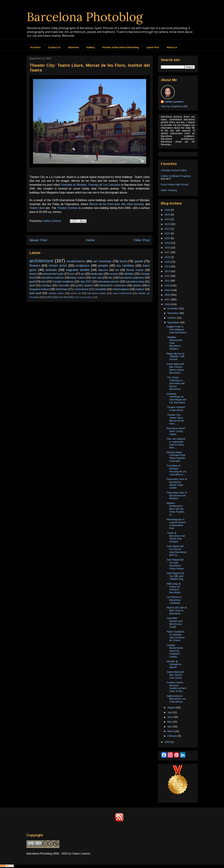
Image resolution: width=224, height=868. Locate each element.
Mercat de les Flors (101, 204)
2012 (168, 276)
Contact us (54, 47)
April (170, 727)
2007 (168, 299)
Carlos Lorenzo (174, 102)
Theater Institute (68, 208)
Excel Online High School (175, 184)
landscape (97, 274)
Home (90, 240)
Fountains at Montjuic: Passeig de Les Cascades (91, 185)
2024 (168, 219)
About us (172, 47)
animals (51, 270)
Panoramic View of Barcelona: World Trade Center (177, 483)
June (170, 717)
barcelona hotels (97, 293)
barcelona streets (109, 282)
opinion (137, 285)
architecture (41, 261)
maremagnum (121, 289)
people (103, 266)
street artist (58, 266)
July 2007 (86, 282)
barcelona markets (52, 278)
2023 (168, 224)
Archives (36, 47)
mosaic (114, 274)
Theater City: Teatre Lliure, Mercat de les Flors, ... (175, 419)
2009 (168, 290)
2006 (168, 304)
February (173, 736)
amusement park (53, 274)
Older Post (142, 240)
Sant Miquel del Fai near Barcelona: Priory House (175, 564)
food (123, 261)
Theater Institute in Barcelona (176, 409)
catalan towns (56, 293)
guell (32, 282)
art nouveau (102, 261)
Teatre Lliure (37, 208)
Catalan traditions (63, 282)
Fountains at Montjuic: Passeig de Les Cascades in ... (177, 470)
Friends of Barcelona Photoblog (120, 47)
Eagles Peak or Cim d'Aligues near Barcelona (176, 330)
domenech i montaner (113, 285)
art (83, 274)
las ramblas (125, 266)
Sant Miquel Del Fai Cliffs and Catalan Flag (175, 576)
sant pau (96, 278)
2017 (168, 252)
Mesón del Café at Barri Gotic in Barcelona (177, 611)
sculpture (83, 266)
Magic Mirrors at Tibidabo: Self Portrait (176, 357)
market (140, 289)
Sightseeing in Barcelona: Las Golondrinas (176, 699)
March (171, 731)
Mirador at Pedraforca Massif (174, 664)
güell (32, 285)
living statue (77, 278)
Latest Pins (153, 47)
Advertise (74, 47)
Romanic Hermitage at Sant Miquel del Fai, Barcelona (176, 398)
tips (110, 278)
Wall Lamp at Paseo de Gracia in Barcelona (174, 588)
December (173, 308)
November (173, 313)
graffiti (48, 297)
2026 (168, 210)
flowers (35, 266)
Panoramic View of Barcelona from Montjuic (177, 496)
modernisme (76, 261)
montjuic (47, 285)
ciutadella (100, 289)
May (170, 722)
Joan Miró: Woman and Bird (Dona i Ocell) (175, 622)
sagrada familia (77, 270)
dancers (103, 270)
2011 (168, 281)
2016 (168, 257)
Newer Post (38, 240)
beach (33, 274)
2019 (168, 243)
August (172, 708)
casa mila (63, 297)
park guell (35, 293)
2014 (168, 266)
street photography (83, 297)
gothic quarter (84, 285)
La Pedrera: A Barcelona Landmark (174, 600)
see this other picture (129, 204)
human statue (135, 270)
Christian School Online (174, 170)
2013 (168, 271)
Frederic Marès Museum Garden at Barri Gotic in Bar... (177, 687)
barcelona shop (135, 282)
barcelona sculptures (132, 278)
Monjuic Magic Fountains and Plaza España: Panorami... (176, 457)
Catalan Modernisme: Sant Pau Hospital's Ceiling (175, 651)
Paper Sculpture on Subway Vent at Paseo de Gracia (176, 636)
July (170, 712)
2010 (168, 285)
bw (117, 270)
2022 (168, 229)
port (72, 274)
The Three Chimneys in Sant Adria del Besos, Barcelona (176, 383)
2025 (168, 215)
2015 (168, 262)
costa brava (81, 289)
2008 (168, 295)
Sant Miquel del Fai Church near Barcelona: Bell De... (177, 551)
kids (44, 282)
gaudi (139, 261)
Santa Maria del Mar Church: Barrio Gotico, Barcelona (176, 368)
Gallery (91, 47)
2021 (168, 233)
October (172, 318)
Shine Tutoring (169, 190)
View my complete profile (174, 106)
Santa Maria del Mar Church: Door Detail (175, 675)
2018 (168, 248)
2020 (168, 238)
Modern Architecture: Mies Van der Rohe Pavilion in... (176, 509)
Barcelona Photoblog (85, 17)
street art (76, 293)
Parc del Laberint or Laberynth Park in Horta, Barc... (176, 443)
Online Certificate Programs (176, 176)
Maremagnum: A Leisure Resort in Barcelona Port (176, 524)
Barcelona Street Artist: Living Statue (176, 431)
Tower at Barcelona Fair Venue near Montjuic (176, 537)
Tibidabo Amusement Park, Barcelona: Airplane (175, 343)
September (174, 322)
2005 (168, 742)
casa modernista (122, 293)
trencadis (64, 285)
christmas (61, 289)
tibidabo (129, 274)
